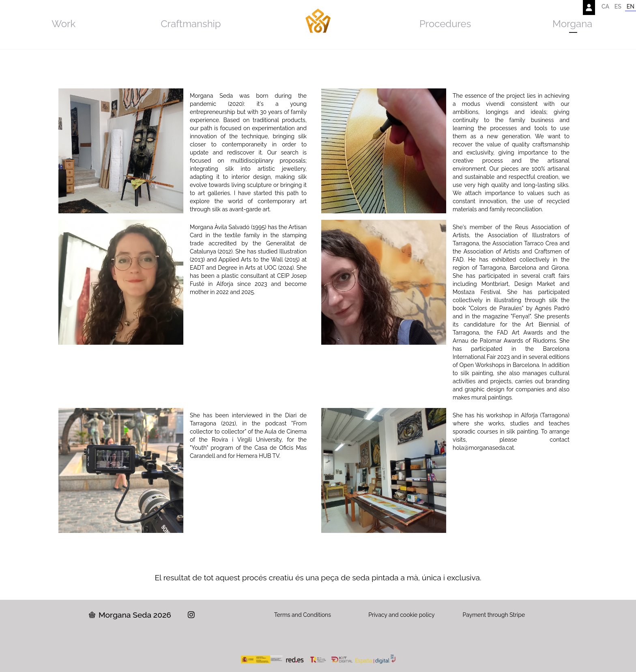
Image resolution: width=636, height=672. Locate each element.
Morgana (572, 24)
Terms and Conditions (303, 615)
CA (605, 6)
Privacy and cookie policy (402, 615)
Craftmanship (191, 24)
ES (618, 6)
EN (631, 6)
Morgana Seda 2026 (130, 615)
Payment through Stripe (494, 615)
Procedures (445, 24)
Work (63, 24)
